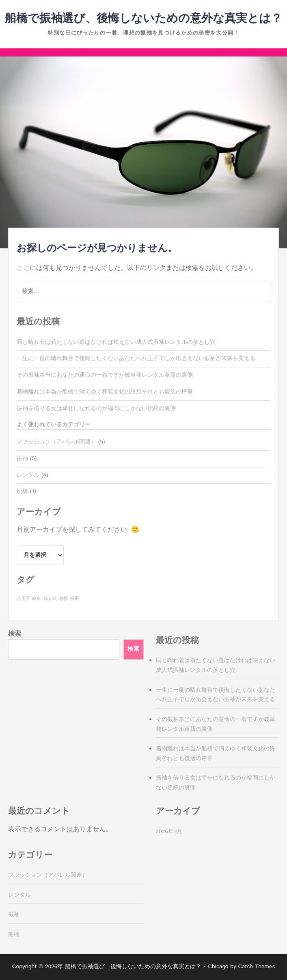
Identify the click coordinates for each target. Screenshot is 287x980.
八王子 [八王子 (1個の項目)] (23, 599)
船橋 (22, 491)
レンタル (28, 475)
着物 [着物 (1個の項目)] (63, 599)
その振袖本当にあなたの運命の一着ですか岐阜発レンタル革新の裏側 (105, 375)
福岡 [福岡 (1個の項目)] (74, 599)
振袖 (22, 458)
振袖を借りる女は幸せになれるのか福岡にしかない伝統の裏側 (96, 409)
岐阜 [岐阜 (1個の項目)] (37, 599)
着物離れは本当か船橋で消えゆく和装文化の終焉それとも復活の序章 (105, 392)
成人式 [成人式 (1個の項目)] (50, 599)
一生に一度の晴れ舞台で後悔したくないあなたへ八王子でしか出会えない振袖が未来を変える (136, 359)
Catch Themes (256, 967)
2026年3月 (169, 832)
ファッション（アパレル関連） (56, 442)
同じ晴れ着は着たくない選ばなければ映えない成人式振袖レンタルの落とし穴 (116, 342)
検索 (15, 634)
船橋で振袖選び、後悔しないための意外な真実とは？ (143, 19)
